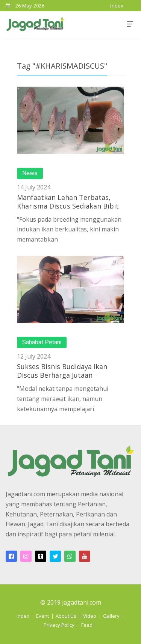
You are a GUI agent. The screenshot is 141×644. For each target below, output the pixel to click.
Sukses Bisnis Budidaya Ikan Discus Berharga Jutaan (62, 371)
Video (90, 616)
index (117, 6)
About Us (66, 616)
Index (23, 616)
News (30, 173)
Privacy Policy (59, 625)
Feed (87, 625)
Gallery (111, 616)
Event (42, 616)
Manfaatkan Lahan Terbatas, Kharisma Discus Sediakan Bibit (68, 202)
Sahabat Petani (42, 342)
